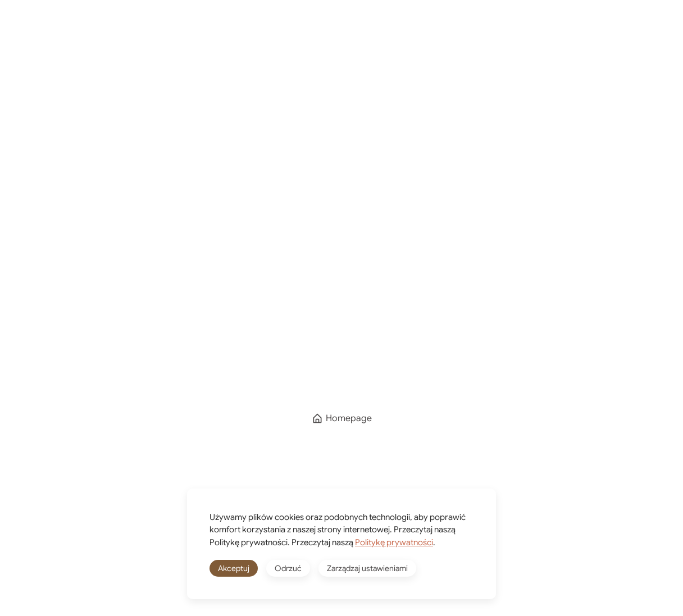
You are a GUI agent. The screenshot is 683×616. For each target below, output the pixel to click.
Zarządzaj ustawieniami (367, 568)
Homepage (342, 418)
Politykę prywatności (394, 542)
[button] (655, 33)
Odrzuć (288, 568)
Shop (390, 32)
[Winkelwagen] (483, 33)
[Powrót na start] (65, 33)
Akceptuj (234, 568)
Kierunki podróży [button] (238, 32)
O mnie (330, 32)
